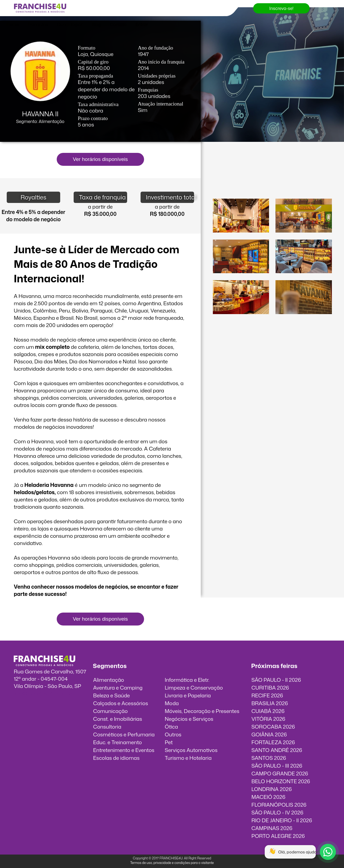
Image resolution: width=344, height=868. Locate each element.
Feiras (12, 24)
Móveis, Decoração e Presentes (202, 711)
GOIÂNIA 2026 (269, 734)
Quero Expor (70, 24)
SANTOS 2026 (269, 758)
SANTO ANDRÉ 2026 (277, 750)
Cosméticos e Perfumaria (124, 734)
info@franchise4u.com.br (44, 693)
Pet (169, 742)
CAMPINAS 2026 (272, 828)
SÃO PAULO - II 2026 (276, 680)
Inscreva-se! (281, 8)
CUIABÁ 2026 (268, 711)
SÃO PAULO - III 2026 (277, 766)
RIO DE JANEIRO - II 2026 (282, 820)
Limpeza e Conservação (194, 688)
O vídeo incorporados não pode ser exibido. (272, 174)
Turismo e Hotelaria (188, 758)
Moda (172, 703)
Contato (118, 24)
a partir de (100, 207)
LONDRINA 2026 (271, 789)
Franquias (38, 24)
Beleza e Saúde (112, 695)
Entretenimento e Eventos (124, 750)
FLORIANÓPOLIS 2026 (279, 805)
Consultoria (107, 727)
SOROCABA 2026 (273, 727)
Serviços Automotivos (191, 750)
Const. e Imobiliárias (118, 719)
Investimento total (170, 197)
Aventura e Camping (118, 688)
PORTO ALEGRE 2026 (278, 836)
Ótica (171, 727)
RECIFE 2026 (267, 695)
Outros (173, 734)
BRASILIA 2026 (270, 703)
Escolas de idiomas (117, 758)
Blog (96, 24)
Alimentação (109, 680)
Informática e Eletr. (187, 680)
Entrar (142, 24)
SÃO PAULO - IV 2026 (277, 812)
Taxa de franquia (102, 197)
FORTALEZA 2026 (273, 742)
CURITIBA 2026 (270, 688)
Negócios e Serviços (189, 719)
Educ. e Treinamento (118, 742)
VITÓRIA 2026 (268, 719)
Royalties (33, 197)
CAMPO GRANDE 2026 (280, 773)
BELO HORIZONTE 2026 (281, 781)
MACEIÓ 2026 (268, 797)
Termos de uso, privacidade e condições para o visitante (172, 863)
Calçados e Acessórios (121, 703)
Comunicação (111, 711)
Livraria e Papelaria (188, 695)
